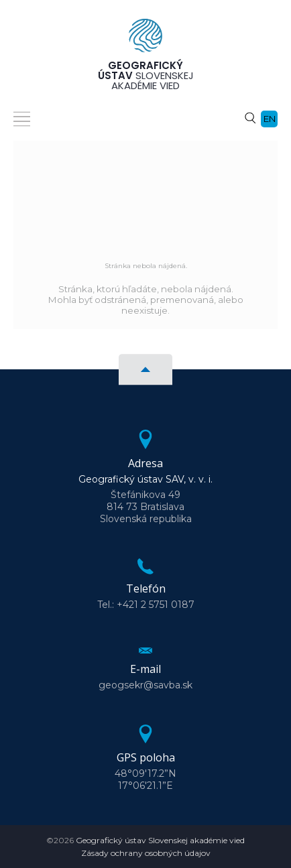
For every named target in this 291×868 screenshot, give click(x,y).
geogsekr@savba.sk (145, 685)
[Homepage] (145, 40)
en (270, 119)
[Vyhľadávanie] (250, 117)
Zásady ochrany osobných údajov (146, 853)
